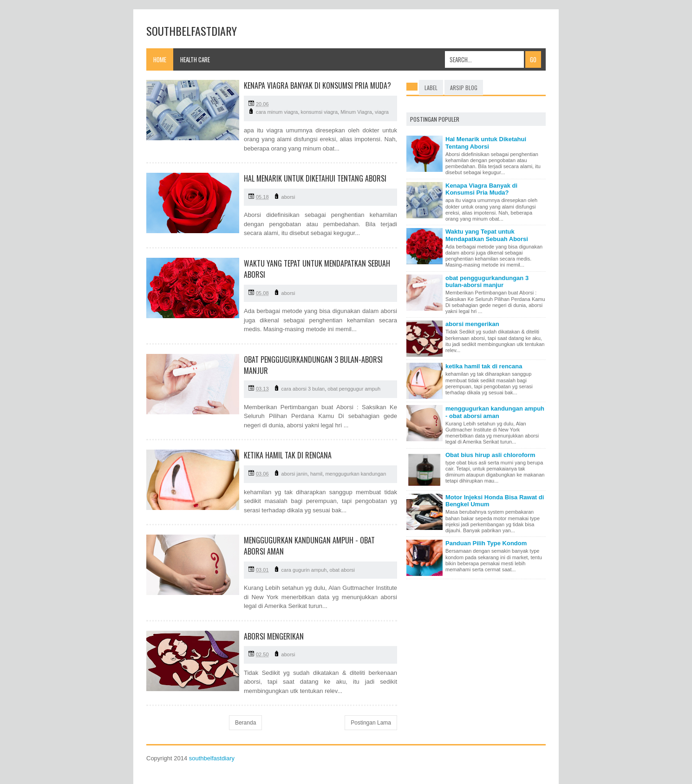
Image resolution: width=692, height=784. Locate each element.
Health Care (195, 59)
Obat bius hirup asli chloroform (490, 455)
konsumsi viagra (319, 112)
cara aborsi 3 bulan (303, 389)
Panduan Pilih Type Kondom (486, 543)
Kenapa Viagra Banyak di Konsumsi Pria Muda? (317, 85)
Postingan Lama (371, 723)
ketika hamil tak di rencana (288, 455)
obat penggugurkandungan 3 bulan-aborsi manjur (487, 282)
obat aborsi (342, 570)
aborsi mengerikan (274, 636)
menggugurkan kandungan (356, 474)
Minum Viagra (356, 112)
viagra (382, 112)
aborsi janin (294, 474)
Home (160, 59)
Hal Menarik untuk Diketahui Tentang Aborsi (315, 178)
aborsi (288, 197)
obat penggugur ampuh (354, 389)
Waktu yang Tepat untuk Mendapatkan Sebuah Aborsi (487, 235)
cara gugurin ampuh (304, 570)
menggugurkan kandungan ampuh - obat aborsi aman (495, 412)
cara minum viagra (277, 112)
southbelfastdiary (212, 758)
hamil (316, 474)
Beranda (245, 723)
